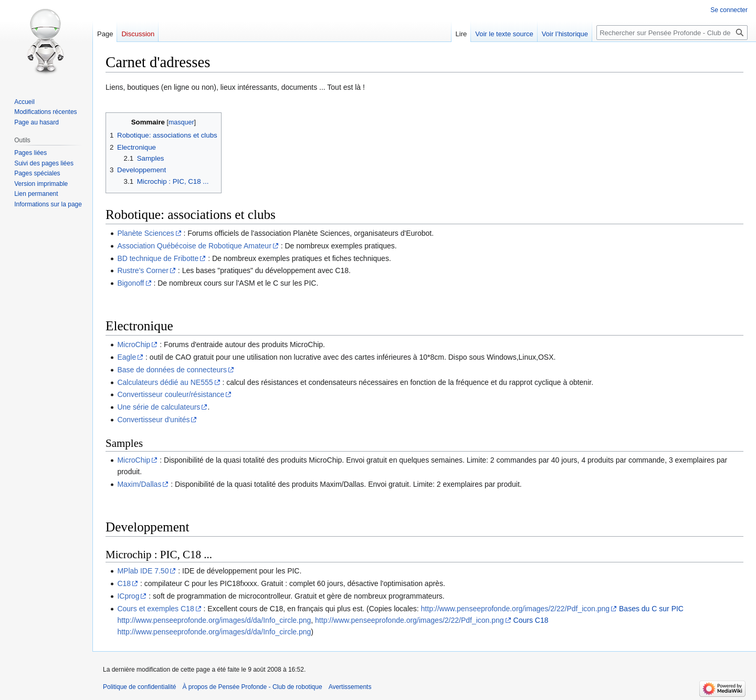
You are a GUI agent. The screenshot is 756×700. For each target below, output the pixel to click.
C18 (124, 583)
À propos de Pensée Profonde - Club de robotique (252, 687)
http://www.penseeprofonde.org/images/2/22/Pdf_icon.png (516, 609)
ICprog (128, 596)
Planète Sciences (145, 233)
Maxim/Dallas (139, 484)
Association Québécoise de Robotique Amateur (194, 246)
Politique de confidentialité (139, 687)
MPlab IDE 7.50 (143, 571)
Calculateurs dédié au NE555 (165, 382)
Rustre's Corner (143, 270)
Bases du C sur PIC (651, 609)
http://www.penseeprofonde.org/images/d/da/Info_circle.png (214, 620)
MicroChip (134, 344)
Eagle (127, 357)
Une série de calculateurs (159, 407)
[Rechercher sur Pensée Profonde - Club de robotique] (672, 33)
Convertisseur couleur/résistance (171, 394)
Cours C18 (531, 620)
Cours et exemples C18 (155, 609)
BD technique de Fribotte (158, 258)
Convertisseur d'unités (153, 420)
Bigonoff (130, 283)
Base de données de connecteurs (172, 370)
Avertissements (350, 687)
